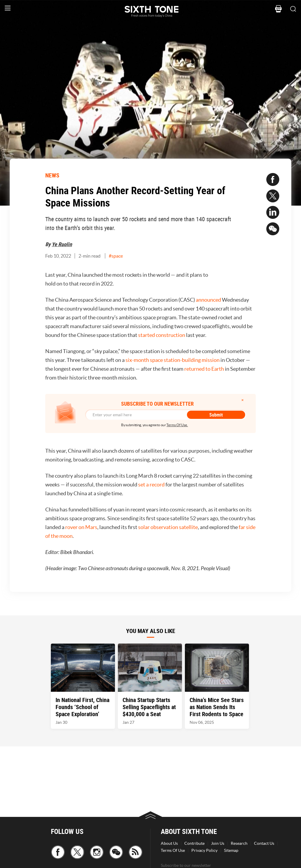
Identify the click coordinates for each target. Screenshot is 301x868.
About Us (169, 843)
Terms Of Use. (177, 425)
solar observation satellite (168, 527)
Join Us (218, 843)
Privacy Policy (204, 850)
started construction (162, 335)
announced (208, 300)
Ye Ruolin (62, 244)
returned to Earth (204, 369)
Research (239, 843)
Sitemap (231, 850)
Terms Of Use (173, 850)
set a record (151, 485)
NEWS (52, 175)
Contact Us (264, 843)
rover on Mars (81, 527)
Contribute (194, 843)
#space (116, 256)
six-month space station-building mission (173, 360)
